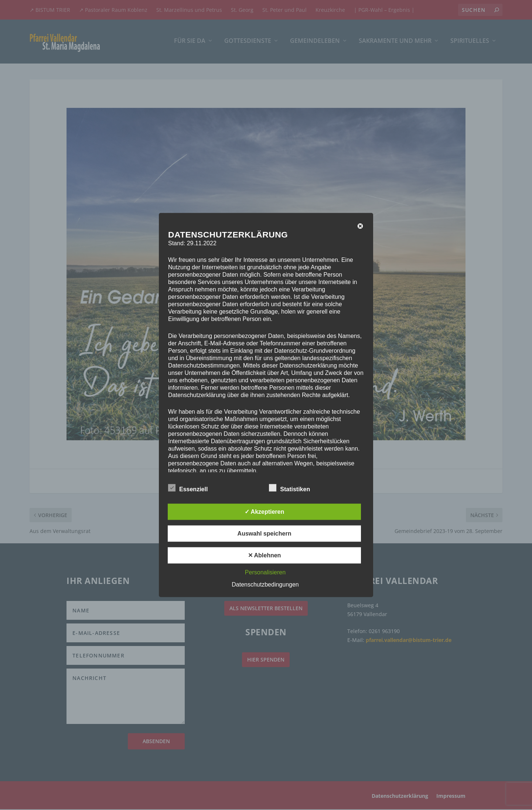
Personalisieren (265, 572)
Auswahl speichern (265, 534)
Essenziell (188, 488)
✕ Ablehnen (265, 555)
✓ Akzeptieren (265, 512)
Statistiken (289, 488)
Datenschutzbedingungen (265, 585)
